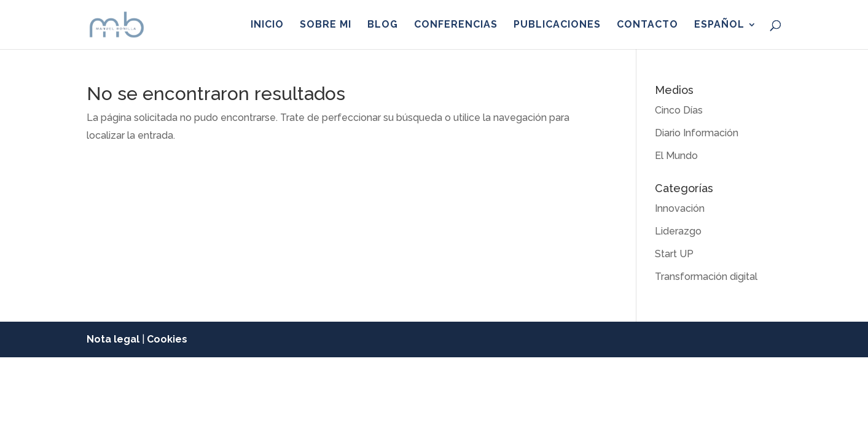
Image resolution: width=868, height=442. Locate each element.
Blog (383, 25)
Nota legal (113, 339)
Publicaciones (557, 25)
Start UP (674, 254)
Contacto (647, 25)
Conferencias (456, 25)
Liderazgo (678, 231)
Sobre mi (326, 25)
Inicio (267, 25)
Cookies (167, 339)
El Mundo (676, 156)
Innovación (680, 208)
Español (719, 25)
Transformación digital (706, 277)
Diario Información (697, 133)
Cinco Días (679, 110)
